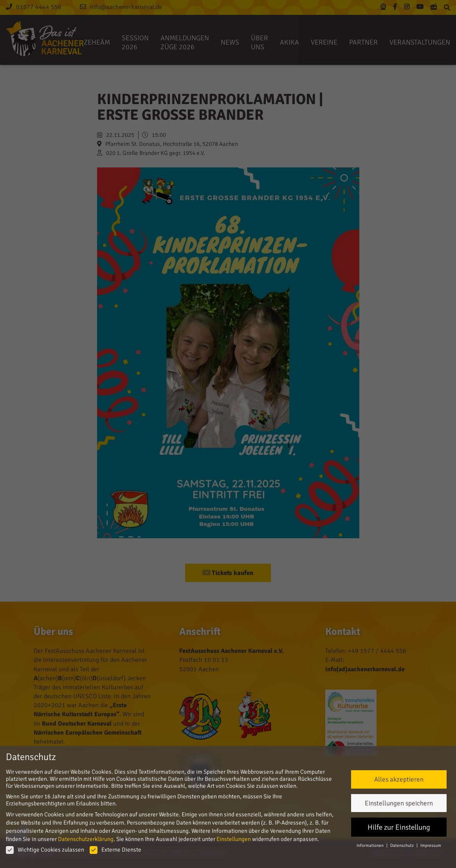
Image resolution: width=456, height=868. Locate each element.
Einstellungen (234, 839)
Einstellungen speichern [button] (399, 803)
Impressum (431, 845)
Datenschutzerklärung (86, 839)
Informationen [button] (370, 845)
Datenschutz (402, 845)
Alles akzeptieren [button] (399, 779)
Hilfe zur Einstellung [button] (399, 827)
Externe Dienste (115, 850)
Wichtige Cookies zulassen (45, 850)
